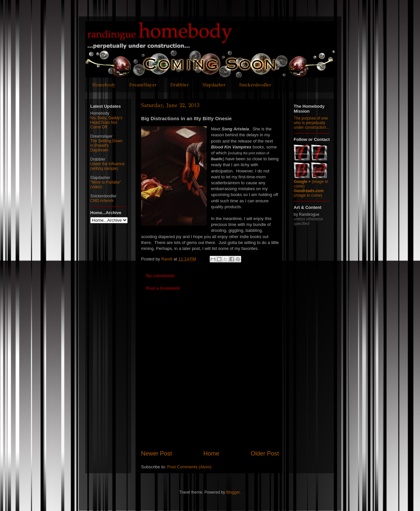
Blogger (233, 492)
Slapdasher (214, 85)
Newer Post (157, 454)
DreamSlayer (143, 85)
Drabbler (179, 85)
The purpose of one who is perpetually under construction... (312, 123)
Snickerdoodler (255, 85)
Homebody (104, 85)
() (309, 193)
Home (211, 454)
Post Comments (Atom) (189, 467)
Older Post (265, 454)
